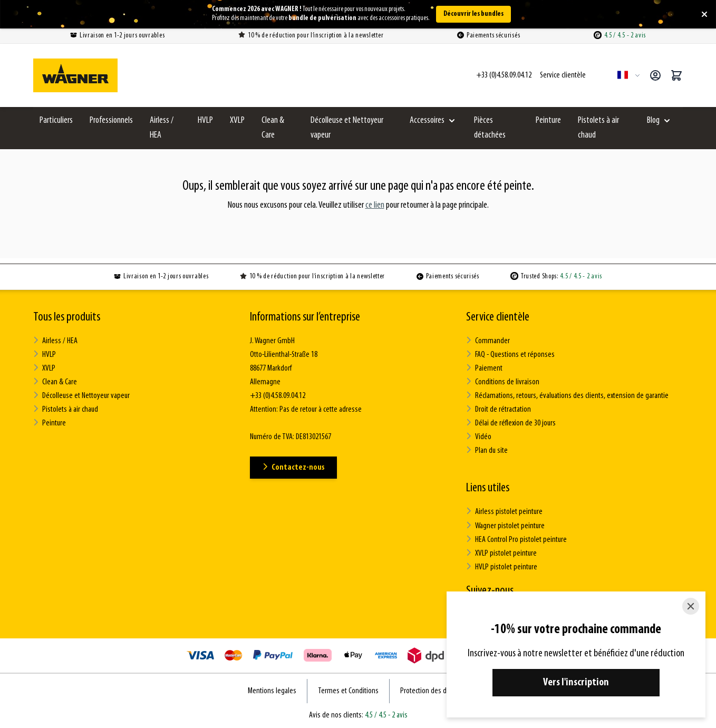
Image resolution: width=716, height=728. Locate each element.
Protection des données (434, 691)
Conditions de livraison (503, 382)
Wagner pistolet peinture (505, 525)
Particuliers (56, 120)
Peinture (548, 120)
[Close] (691, 606)
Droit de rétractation (499, 409)
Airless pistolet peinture (504, 512)
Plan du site (487, 450)
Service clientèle (498, 317)
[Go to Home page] (75, 75)
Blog (653, 120)
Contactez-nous (294, 467)
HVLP (205, 120)
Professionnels (111, 120)
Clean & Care (273, 128)
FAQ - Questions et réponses (510, 355)
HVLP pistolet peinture (502, 566)
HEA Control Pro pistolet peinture (516, 539)
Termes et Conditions (348, 691)
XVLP (237, 120)
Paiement (484, 368)
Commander (488, 341)
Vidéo (479, 437)
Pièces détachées (490, 128)
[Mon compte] (655, 75)
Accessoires (427, 120)
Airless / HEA (162, 128)
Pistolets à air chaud (598, 128)
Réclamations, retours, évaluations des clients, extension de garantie (567, 396)
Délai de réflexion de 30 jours (511, 423)
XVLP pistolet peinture (501, 553)
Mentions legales (272, 691)
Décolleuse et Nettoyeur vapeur (347, 128)
